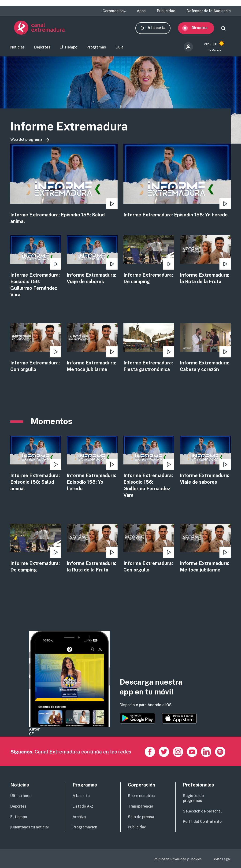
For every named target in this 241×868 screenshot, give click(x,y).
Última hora (20, 796)
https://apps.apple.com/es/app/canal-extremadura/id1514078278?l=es (179, 718)
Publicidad (166, 11)
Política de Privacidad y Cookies (178, 859)
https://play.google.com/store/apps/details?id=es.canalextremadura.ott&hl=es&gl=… (137, 718)
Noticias (18, 50)
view (64, 189)
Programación (85, 827)
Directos (203, 30)
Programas (96, 50)
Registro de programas (193, 798)
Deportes (42, 50)
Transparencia (141, 806)
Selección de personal (202, 811)
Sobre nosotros (141, 796)
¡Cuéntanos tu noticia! (30, 827)
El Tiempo (69, 50)
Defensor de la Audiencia (209, 11)
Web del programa (26, 144)
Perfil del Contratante (202, 822)
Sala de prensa (141, 817)
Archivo (79, 817)
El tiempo (19, 817)
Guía (119, 50)
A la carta (160, 30)
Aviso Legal (222, 859)
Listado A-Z (83, 806)
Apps (141, 11)
